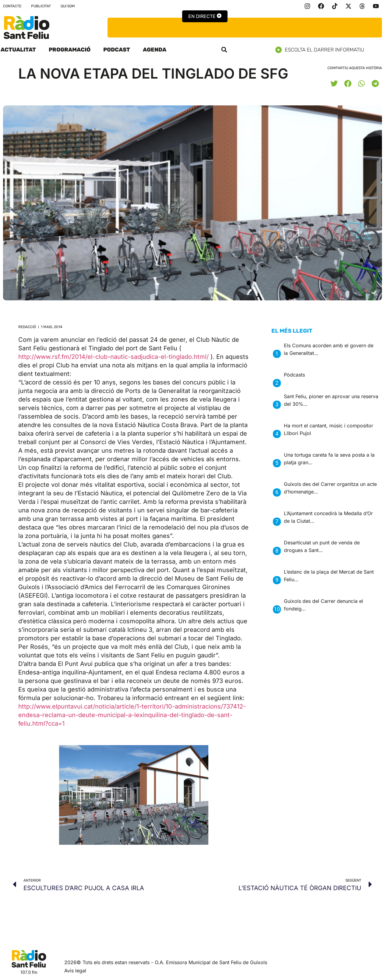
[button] (224, 50)
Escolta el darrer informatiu (322, 50)
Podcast (117, 50)
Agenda (155, 50)
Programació (70, 50)
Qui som (68, 6)
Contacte (12, 6)
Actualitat (18, 50)
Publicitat (41, 6)
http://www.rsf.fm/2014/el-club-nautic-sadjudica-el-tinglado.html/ (113, 357)
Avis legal (75, 971)
